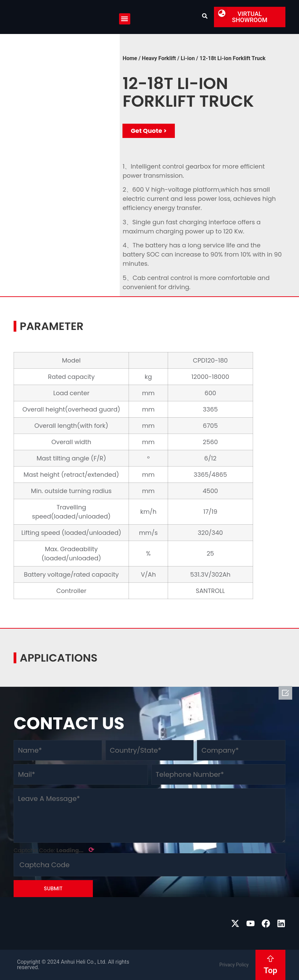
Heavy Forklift (159, 58)
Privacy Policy (234, 965)
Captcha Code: (54, 850)
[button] (125, 19)
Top (270, 970)
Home (130, 58)
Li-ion (188, 58)
